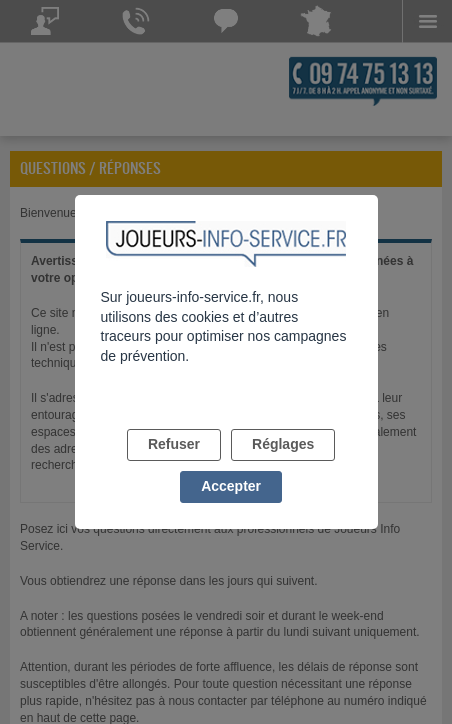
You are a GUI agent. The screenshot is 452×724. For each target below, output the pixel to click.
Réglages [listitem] (283, 444)
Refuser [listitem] (174, 444)
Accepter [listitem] (231, 486)
